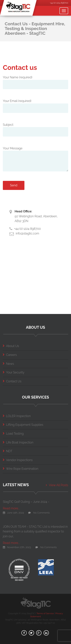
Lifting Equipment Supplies (23, 425)
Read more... (11, 508)
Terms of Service (45, 613)
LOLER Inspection (17, 416)
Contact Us (12, 381)
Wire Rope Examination (21, 469)
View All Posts (57, 485)
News (8, 364)
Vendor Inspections (18, 460)
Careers (10, 355)
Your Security (14, 372)
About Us (11, 346)
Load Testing (13, 434)
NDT (8, 451)
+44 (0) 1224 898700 (59, 3)
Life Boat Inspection (18, 442)
